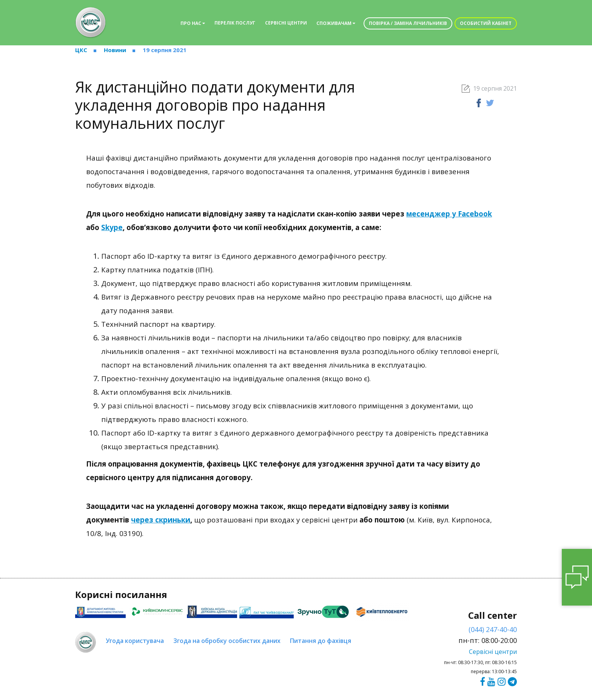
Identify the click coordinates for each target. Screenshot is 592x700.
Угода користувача (135, 641)
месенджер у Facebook (449, 214)
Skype (112, 227)
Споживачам (336, 23)
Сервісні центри (286, 23)
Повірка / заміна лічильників (408, 23)
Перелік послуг (235, 23)
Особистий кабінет (486, 23)
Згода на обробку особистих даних (227, 641)
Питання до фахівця (321, 641)
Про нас (193, 23)
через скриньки (161, 520)
